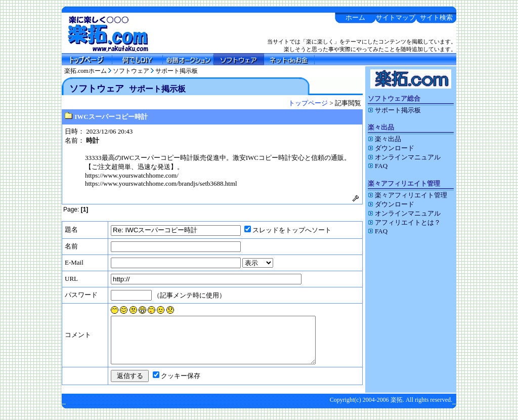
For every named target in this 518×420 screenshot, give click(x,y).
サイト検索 (436, 17)
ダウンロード (391, 148)
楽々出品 (384, 139)
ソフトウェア (131, 71)
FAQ (378, 166)
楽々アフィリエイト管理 (407, 195)
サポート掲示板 (177, 71)
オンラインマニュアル (404, 157)
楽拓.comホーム (85, 71)
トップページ (308, 103)
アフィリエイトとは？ (404, 222)
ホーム (355, 17)
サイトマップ (396, 17)
